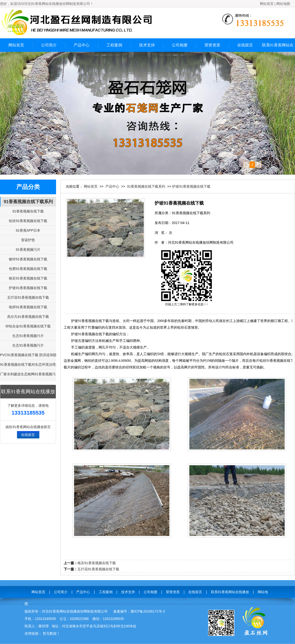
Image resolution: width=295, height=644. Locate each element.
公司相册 (180, 45)
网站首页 (267, 4)
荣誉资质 (212, 45)
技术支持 (147, 45)
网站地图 (283, 4)
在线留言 (245, 45)
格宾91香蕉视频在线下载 (97, 563)
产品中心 (82, 45)
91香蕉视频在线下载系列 (28, 202)
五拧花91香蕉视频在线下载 (98, 569)
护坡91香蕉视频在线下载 (191, 186)
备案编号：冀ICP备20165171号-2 (139, 611)
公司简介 (49, 45)
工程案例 (114, 45)
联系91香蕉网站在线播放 (278, 47)
